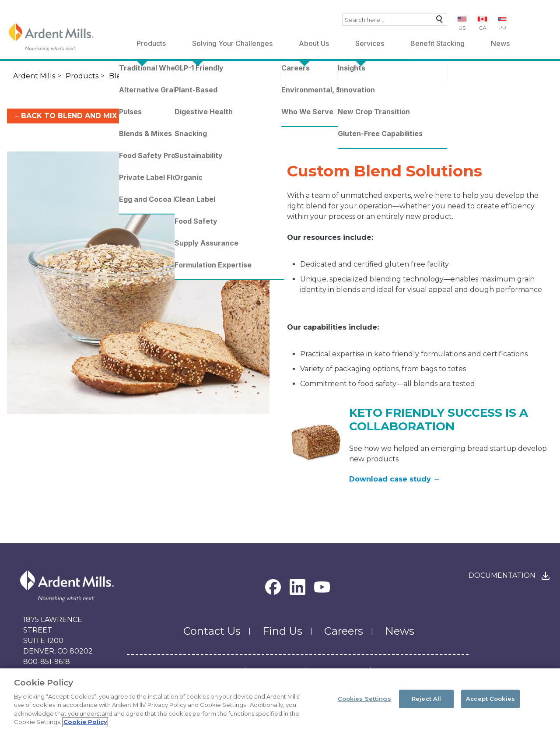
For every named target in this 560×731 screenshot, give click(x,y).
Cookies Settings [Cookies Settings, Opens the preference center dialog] (364, 699)
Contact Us (212, 631)
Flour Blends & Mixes (208, 76)
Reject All (426, 699)
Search (437, 21)
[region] (280, 700)
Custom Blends (282, 76)
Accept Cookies (490, 699)
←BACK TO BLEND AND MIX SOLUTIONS (89, 116)
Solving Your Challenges (232, 43)
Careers (344, 631)
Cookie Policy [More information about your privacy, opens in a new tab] (85, 722)
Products (151, 43)
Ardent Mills (34, 76)
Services (370, 43)
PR (502, 27)
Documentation (502, 575)
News (500, 43)
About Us (314, 43)
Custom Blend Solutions (373, 76)
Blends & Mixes (135, 76)
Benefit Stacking (437, 43)
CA (483, 28)
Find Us (282, 631)
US (462, 28)
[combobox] (395, 20)
